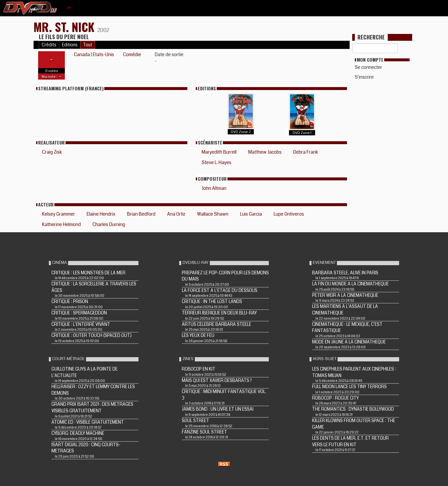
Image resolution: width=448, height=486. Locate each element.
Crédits (49, 45)
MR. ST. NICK (65, 27)
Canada (82, 54)
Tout (88, 45)
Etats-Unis (103, 54)
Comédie (132, 54)
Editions (70, 45)
